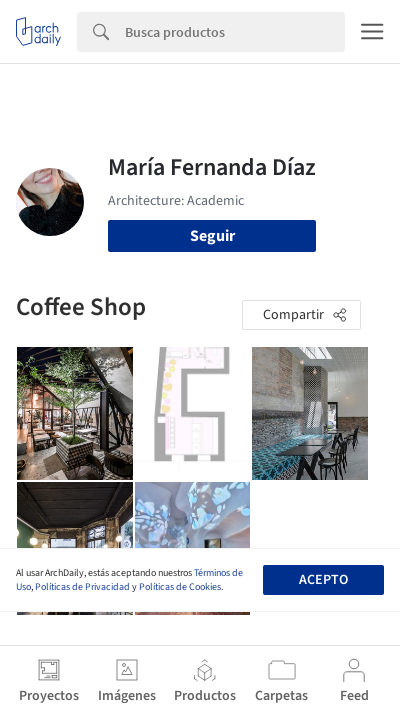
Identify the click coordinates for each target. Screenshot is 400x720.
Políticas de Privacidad (82, 587)
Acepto (323, 580)
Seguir (212, 236)
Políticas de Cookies (180, 587)
